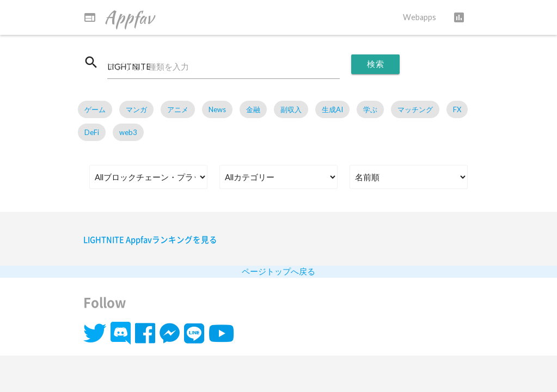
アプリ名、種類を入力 (148, 67)
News (217, 109)
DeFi (92, 132)
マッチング (415, 109)
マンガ (136, 109)
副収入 (291, 109)
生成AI (332, 109)
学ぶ (370, 109)
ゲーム (95, 109)
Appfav (118, 17)
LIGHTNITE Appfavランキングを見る (150, 240)
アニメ (178, 109)
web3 (128, 132)
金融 (253, 109)
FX (457, 109)
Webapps (420, 17)
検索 (375, 64)
